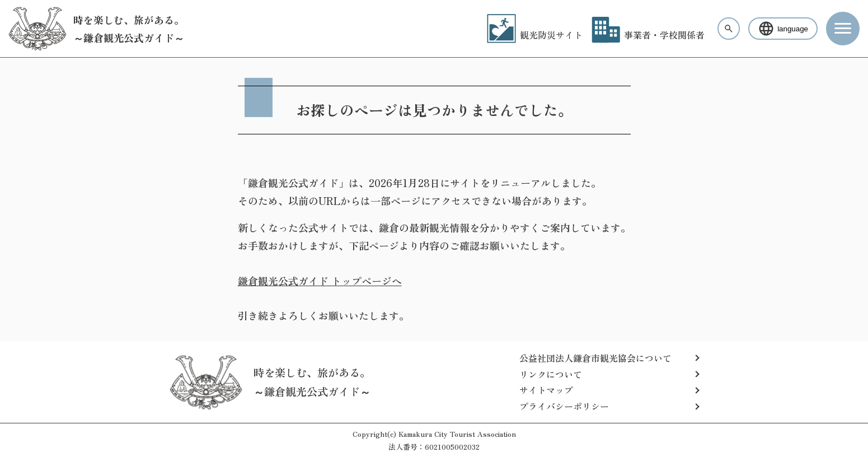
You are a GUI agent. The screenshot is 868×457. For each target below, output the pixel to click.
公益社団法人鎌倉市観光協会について (595, 358)
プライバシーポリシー (564, 406)
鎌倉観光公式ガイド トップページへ (320, 281)
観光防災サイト (535, 35)
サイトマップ (546, 390)
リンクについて (551, 374)
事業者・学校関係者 (648, 35)
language (783, 29)
